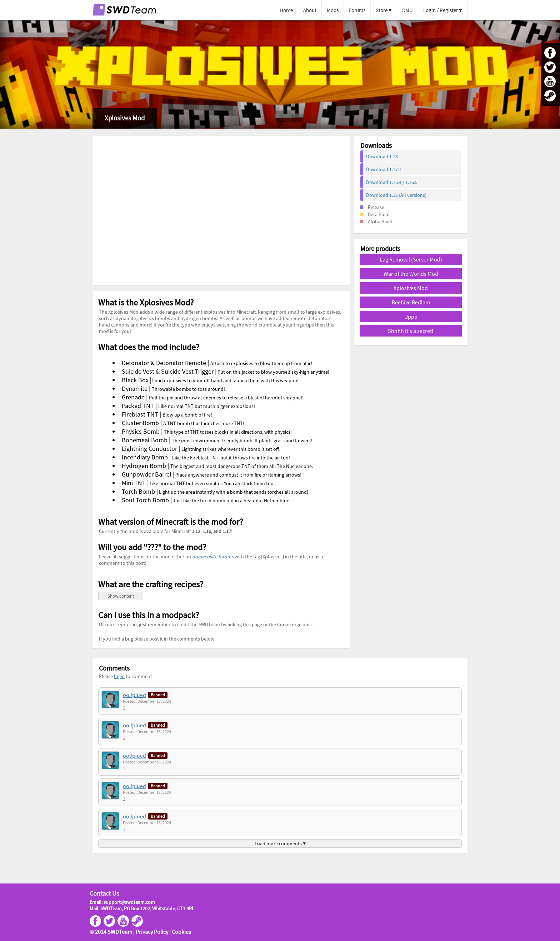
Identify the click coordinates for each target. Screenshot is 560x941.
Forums (357, 10)
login (119, 676)
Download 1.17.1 (384, 169)
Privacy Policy (152, 932)
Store (382, 10)
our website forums (213, 557)
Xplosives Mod (411, 288)
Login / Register (441, 10)
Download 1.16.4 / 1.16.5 (392, 182)
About (310, 10)
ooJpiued (134, 695)
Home (286, 10)
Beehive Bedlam (411, 302)
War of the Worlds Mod (411, 274)
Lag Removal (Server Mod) (411, 259)
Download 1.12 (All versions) (396, 195)
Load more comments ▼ (280, 843)
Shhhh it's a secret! (411, 331)
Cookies (181, 932)
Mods (333, 10)
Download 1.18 (382, 156)
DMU (407, 10)
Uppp (411, 317)
